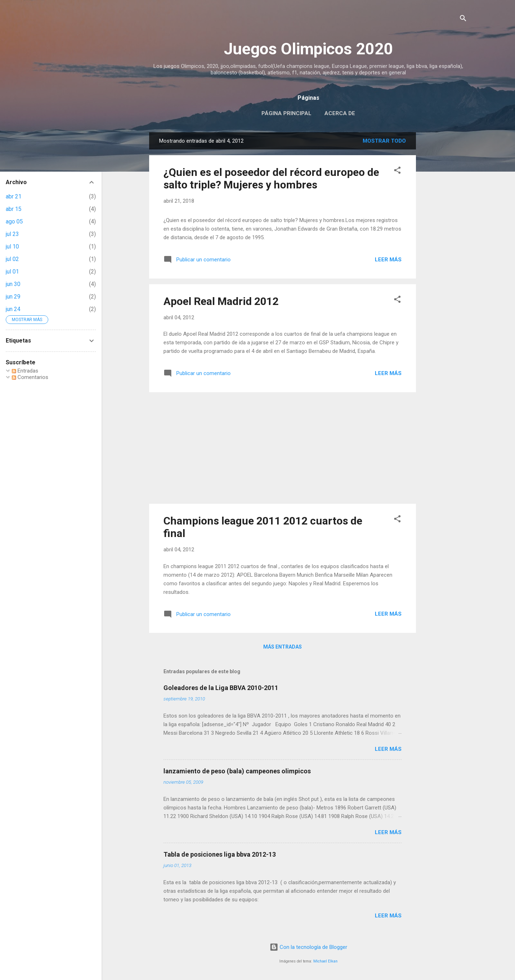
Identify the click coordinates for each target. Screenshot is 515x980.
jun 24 (13, 309)
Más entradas (283, 647)
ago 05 (14, 221)
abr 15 (14, 209)
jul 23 (12, 234)
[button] (397, 171)
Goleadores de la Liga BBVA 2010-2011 (221, 688)
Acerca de (340, 113)
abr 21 (14, 196)
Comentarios (30, 377)
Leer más (388, 260)
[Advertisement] (445, 240)
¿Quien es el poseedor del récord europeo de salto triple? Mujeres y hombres (271, 178)
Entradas (25, 371)
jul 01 (12, 272)
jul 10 (12, 247)
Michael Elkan (325, 961)
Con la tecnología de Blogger (308, 947)
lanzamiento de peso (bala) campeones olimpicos (237, 771)
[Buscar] (463, 19)
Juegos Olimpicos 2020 (308, 49)
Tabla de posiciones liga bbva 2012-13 (220, 854)
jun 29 (13, 297)
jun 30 (13, 284)
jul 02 (12, 259)
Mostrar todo (384, 141)
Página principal (286, 113)
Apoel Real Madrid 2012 (221, 301)
